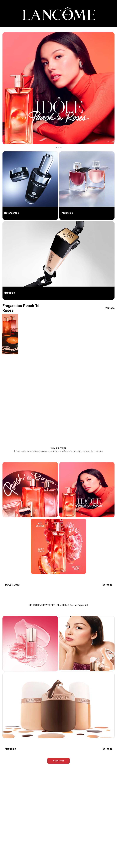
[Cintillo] (58, 14)
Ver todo (110, 308)
